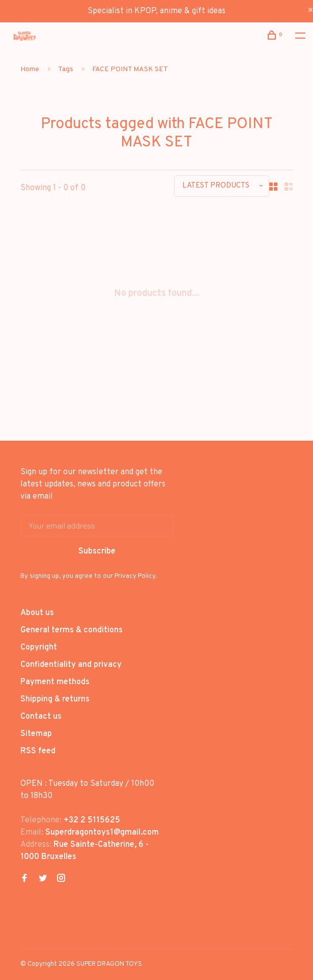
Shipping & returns (55, 699)
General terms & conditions (72, 630)
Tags (66, 69)
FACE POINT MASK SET (130, 69)
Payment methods (55, 682)
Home (30, 69)
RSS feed (38, 751)
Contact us (41, 717)
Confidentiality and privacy (71, 665)
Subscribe (97, 552)
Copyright (39, 648)
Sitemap (36, 734)
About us (37, 613)
